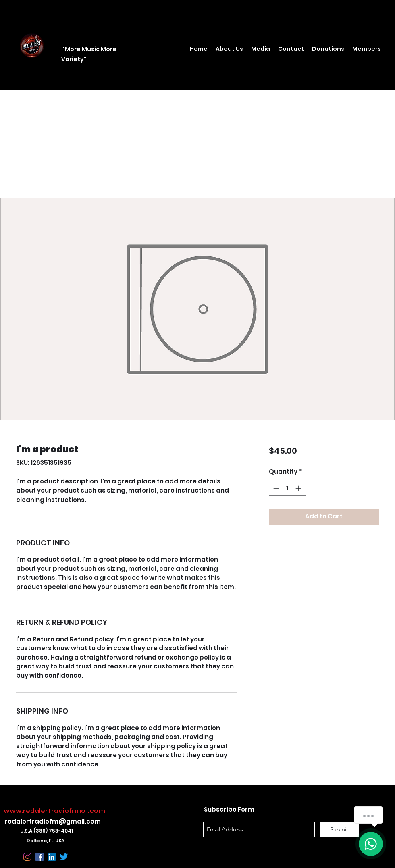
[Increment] (299, 488)
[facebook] (39, 857)
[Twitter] (64, 857)
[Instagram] (27, 857)
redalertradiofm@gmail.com (53, 821)
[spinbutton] (287, 488)
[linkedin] (52, 857)
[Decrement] (275, 488)
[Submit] (339, 829)
